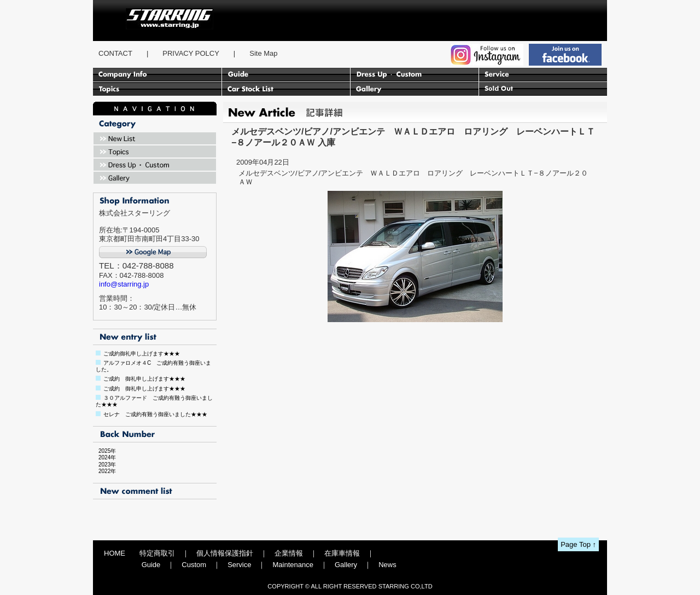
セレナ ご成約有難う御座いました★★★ (155, 414)
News (387, 565)
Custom (194, 565)
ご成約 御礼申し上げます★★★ (144, 379)
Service (239, 565)
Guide (151, 565)
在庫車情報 (342, 553)
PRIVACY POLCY (191, 53)
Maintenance (293, 565)
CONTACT (115, 53)
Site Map (263, 53)
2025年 (104, 451)
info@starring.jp (124, 284)
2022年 (104, 471)
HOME (115, 553)
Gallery (346, 565)
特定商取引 (157, 553)
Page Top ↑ (578, 544)
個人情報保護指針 (225, 553)
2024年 (104, 457)
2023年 (104, 465)
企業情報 (289, 553)
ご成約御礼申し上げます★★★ (142, 354)
